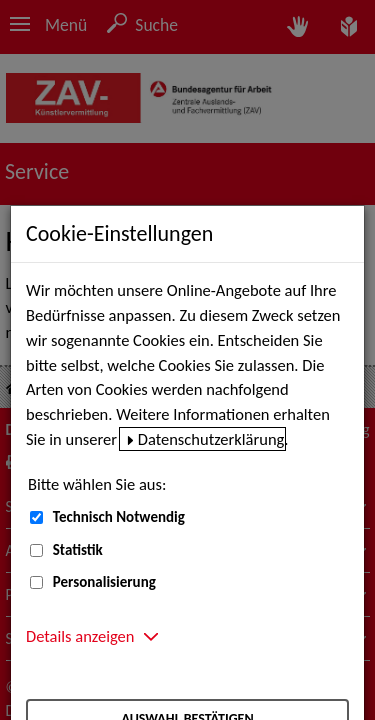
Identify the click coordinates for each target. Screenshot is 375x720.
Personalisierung (104, 582)
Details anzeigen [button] (80, 636)
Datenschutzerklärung (211, 439)
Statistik (78, 550)
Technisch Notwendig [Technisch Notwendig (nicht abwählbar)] (119, 517)
